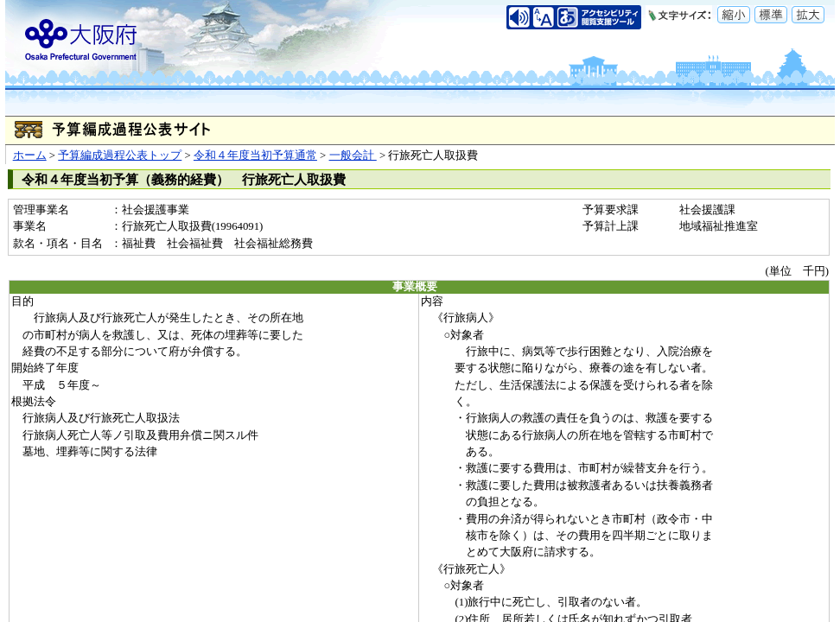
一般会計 (353, 155)
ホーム (30, 155)
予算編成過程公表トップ (120, 155)
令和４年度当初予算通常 (255, 155)
